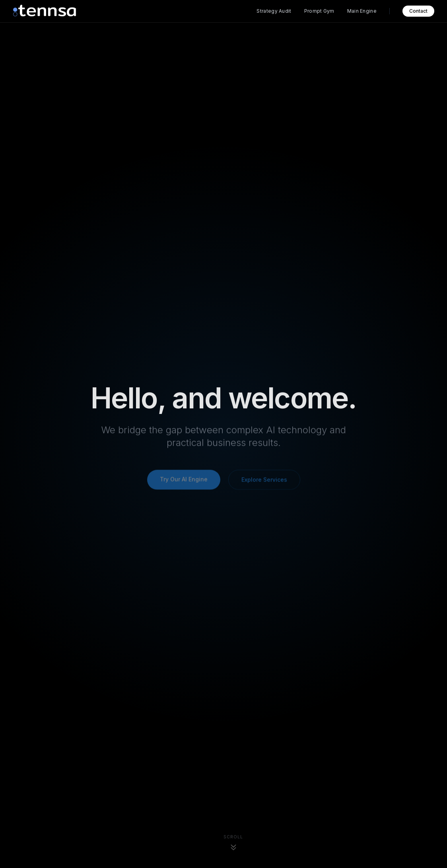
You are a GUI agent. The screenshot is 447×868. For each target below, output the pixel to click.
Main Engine (362, 11)
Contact (418, 11)
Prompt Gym (319, 11)
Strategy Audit (274, 11)
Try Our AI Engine (184, 480)
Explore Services (264, 480)
